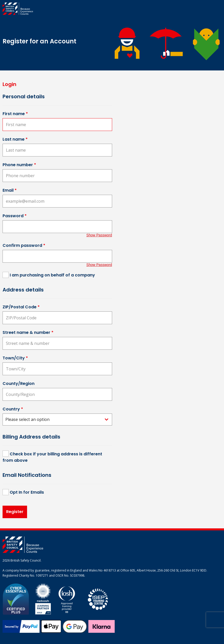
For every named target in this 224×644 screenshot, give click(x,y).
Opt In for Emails (27, 492)
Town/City (15, 358)
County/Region (19, 384)
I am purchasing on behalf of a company (52, 275)
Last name (15, 139)
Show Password (99, 235)
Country (13, 409)
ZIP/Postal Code (21, 307)
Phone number (19, 165)
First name (15, 114)
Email (10, 190)
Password (15, 216)
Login (9, 84)
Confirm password (24, 245)
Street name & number (28, 332)
